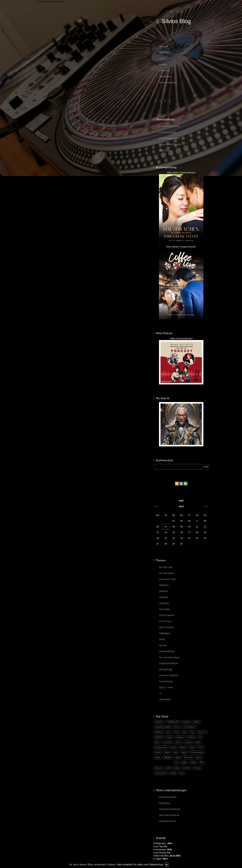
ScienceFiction (166, 681)
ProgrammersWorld (168, 663)
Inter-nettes (165, 609)
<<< (157, 506)
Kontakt (163, 64)
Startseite (164, 46)
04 (197, 521)
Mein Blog (164, 52)
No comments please (169, 657)
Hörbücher (164, 603)
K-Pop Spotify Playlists (170, 144)
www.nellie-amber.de (169, 815)
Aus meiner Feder (168, 579)
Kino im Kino (165, 621)
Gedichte (163, 591)
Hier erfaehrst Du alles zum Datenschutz (140, 865)
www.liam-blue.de (168, 821)
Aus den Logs (166, 567)
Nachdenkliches (167, 651)
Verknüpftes (165, 699)
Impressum (164, 70)
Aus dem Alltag (166, 573)
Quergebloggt (166, 669)
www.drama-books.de (170, 809)
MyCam (163, 645)
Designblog (165, 803)
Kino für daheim (167, 615)
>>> (206, 506)
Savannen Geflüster (169, 675)
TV (161, 693)
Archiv (162, 58)
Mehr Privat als (166, 627)
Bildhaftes (164, 585)
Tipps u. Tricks (166, 687)
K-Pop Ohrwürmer (168, 132)
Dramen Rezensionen (170, 126)
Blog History (165, 150)
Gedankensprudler (168, 797)
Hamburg (164, 597)
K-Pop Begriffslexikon (169, 138)
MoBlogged (165, 633)
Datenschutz (165, 76)
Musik (162, 639)
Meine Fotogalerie (168, 82)
